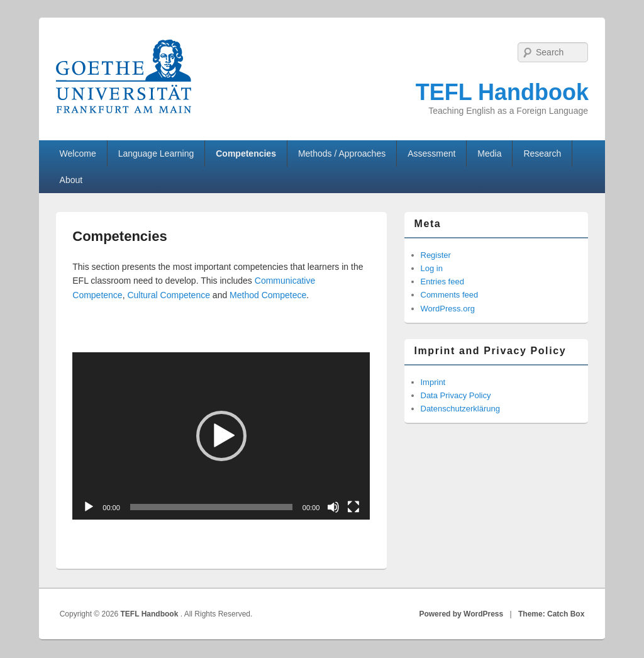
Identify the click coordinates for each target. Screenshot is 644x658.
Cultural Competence (169, 295)
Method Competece (268, 295)
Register (436, 255)
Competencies (246, 153)
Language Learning (156, 153)
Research (542, 153)
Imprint (433, 382)
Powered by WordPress (461, 614)
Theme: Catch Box (551, 614)
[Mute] (333, 507)
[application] (221, 436)
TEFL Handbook (502, 92)
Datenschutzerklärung (460, 409)
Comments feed (450, 295)
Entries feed (442, 282)
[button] (221, 436)
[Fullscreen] (353, 507)
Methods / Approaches (342, 153)
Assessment (431, 153)
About (71, 180)
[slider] (211, 507)
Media (489, 153)
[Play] (89, 507)
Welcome (78, 153)
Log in (432, 268)
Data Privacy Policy (456, 395)
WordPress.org (448, 309)
